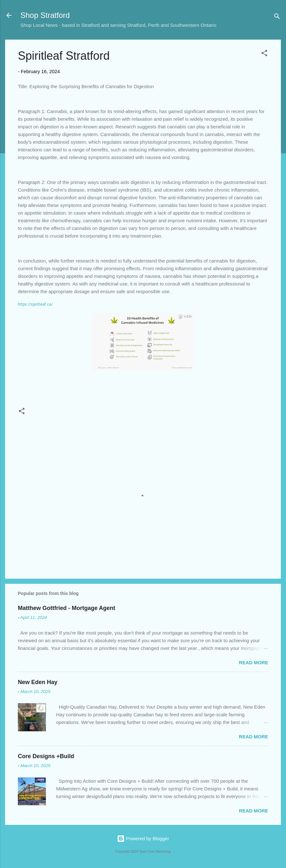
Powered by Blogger (143, 838)
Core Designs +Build (46, 756)
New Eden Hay (38, 682)
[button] (264, 54)
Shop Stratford (45, 15)
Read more (253, 662)
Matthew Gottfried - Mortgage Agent (66, 608)
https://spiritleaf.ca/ (35, 304)
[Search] (277, 17)
